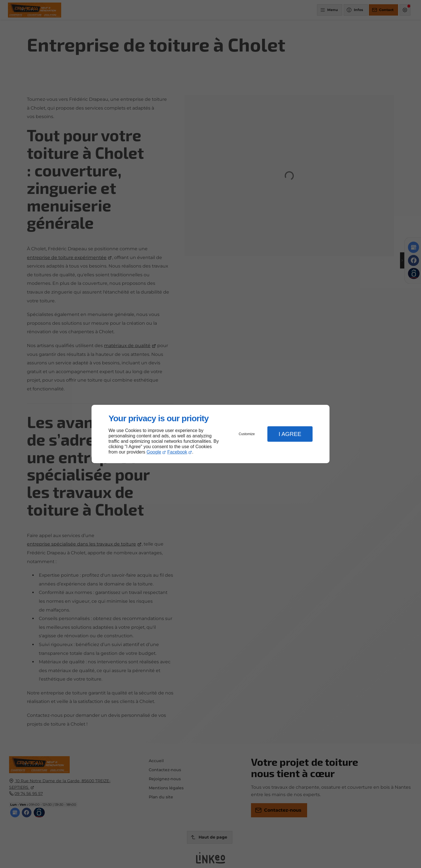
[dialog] (210, 434)
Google (154, 452)
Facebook (177, 452)
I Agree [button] (290, 434)
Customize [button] (247, 434)
